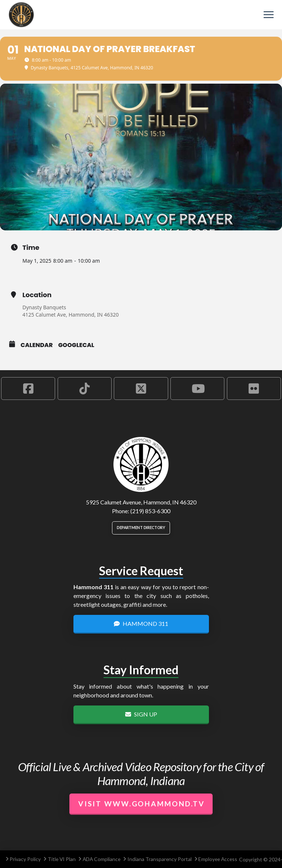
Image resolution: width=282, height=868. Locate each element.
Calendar (37, 345)
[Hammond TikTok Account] (85, 389)
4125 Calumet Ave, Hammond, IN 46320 (70, 315)
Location (37, 295)
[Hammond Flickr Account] (254, 389)
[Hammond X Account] (141, 389)
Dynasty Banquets (44, 307)
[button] (269, 15)
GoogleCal (76, 345)
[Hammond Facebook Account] (28, 389)
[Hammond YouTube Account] (197, 389)
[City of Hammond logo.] (141, 464)
